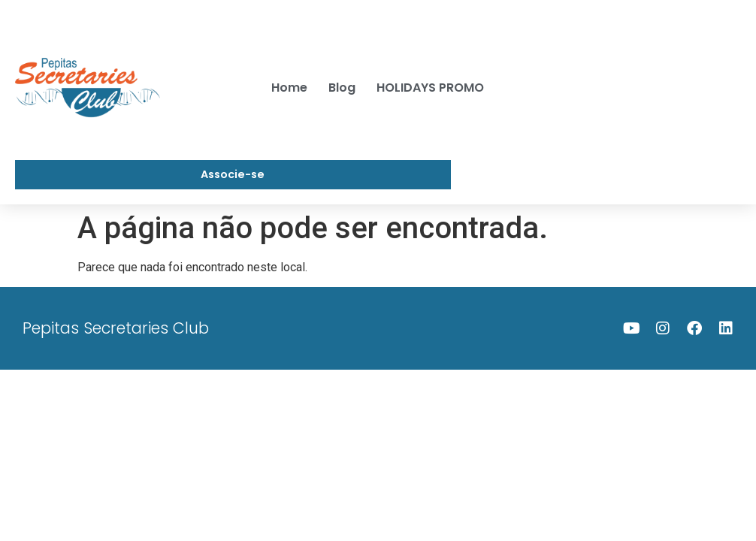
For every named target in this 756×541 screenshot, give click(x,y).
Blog (342, 88)
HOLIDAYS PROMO (430, 88)
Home (289, 88)
